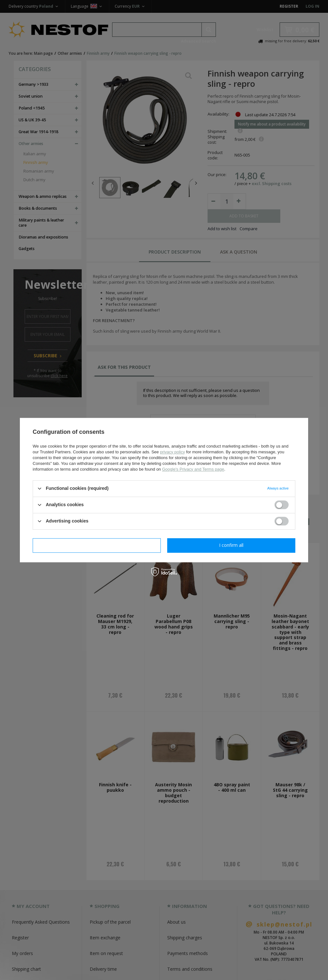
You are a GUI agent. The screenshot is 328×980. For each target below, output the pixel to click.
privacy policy (172, 452)
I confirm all (231, 545)
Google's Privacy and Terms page (193, 469)
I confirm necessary (97, 545)
